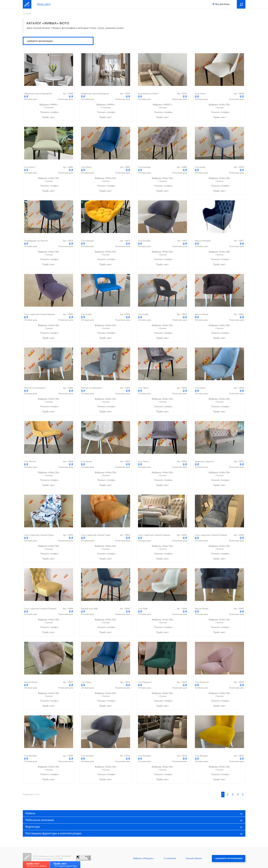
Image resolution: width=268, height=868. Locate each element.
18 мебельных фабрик (36, 865)
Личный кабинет (194, 858)
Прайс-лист (49, 117)
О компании (170, 858)
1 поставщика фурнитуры (65, 865)
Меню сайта (44, 4)
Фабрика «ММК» (49, 106)
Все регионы (222, 4)
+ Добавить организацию (229, 858)
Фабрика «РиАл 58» (219, 106)
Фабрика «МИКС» (163, 106)
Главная (27, 13)
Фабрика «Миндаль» (143, 858)
